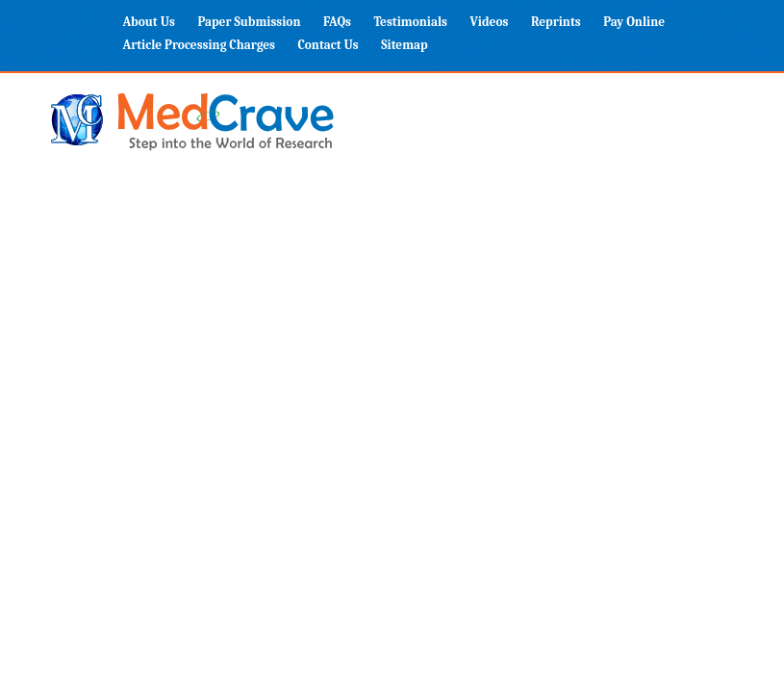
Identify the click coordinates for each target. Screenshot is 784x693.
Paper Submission (249, 22)
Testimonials (410, 22)
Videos (490, 22)
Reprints (556, 22)
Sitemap (404, 45)
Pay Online (634, 22)
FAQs (337, 22)
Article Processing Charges (200, 45)
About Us (149, 22)
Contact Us (329, 45)
